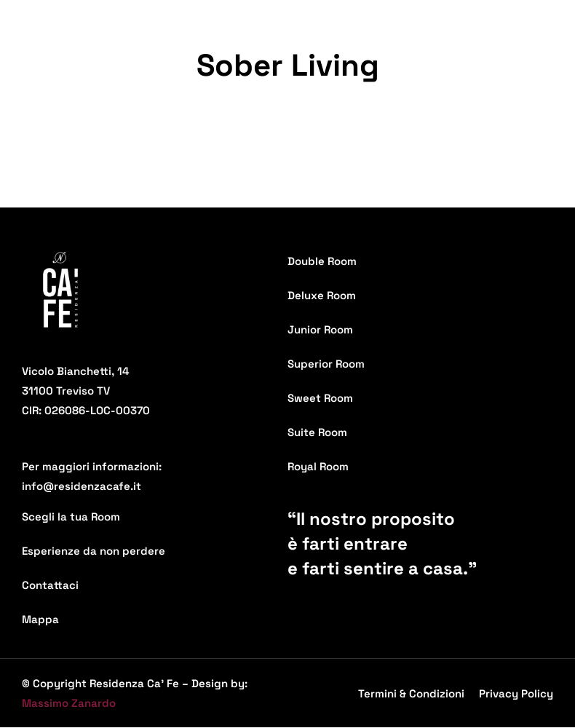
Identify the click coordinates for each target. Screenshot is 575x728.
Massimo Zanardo (69, 703)
